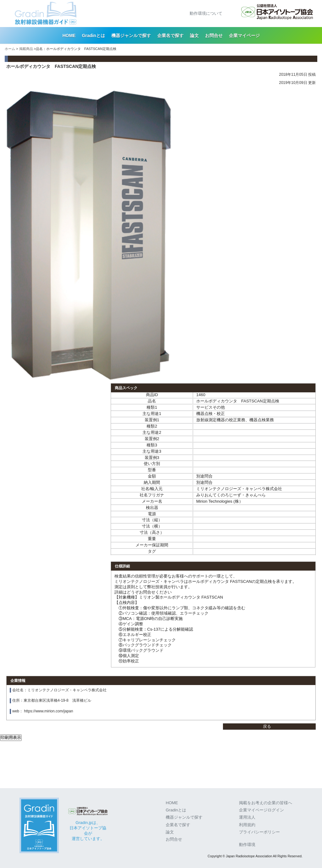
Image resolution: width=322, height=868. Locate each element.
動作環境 (247, 845)
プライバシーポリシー (259, 832)
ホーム (10, 49)
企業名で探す (170, 36)
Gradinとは (93, 36)
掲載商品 (26, 49)
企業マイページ (244, 36)
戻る (267, 726)
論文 (194, 36)
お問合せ (214, 36)
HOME (69, 36)
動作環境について (206, 13)
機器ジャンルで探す (131, 36)
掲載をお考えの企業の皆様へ (266, 803)
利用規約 (247, 825)
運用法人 (247, 817)
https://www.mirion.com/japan (48, 711)
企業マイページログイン (261, 810)
